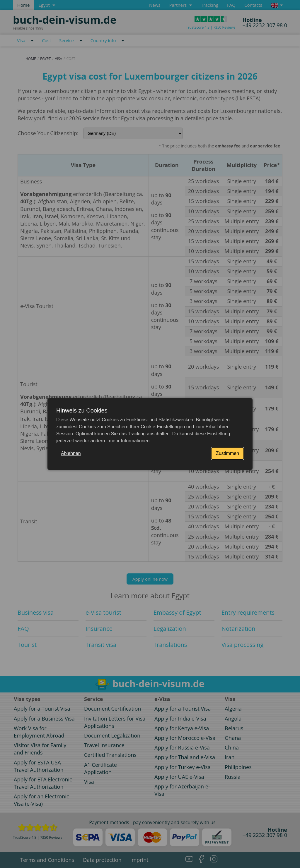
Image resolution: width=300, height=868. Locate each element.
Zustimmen (227, 453)
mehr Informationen (128, 441)
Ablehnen (71, 453)
